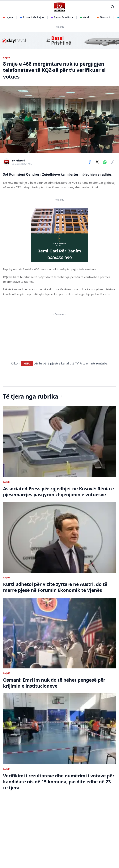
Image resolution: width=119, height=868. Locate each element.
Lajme (8, 17)
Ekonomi (104, 17)
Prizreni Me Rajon (32, 17)
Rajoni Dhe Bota (62, 17)
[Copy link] (113, 162)
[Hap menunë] (6, 7)
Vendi (85, 17)
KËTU (27, 524)
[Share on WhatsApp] (105, 162)
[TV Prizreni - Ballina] (59, 7)
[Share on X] (97, 162)
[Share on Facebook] (90, 162)
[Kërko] (113, 7)
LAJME (7, 58)
